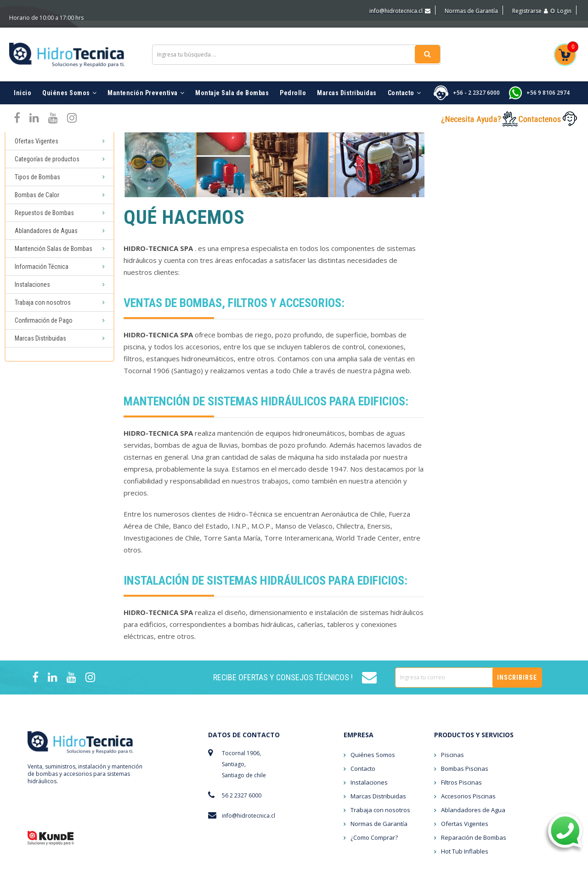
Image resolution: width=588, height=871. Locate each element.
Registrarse (530, 11)
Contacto (404, 74)
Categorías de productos (47, 167)
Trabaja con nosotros (43, 311)
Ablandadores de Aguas (46, 239)
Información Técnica (42, 275)
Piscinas (26, 131)
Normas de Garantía (471, 11)
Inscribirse (517, 625)
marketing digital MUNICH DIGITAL (517, 864)
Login (564, 11)
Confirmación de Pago (44, 329)
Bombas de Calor (37, 203)
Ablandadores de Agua (473, 757)
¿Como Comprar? (374, 785)
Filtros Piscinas (461, 730)
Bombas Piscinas (465, 716)
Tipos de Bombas (37, 185)
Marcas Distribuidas (347, 74)
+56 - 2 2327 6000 (476, 73)
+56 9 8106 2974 (548, 73)
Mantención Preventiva (146, 74)
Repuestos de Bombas (44, 221)
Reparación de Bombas (474, 785)
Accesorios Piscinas (468, 744)
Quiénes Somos (69, 74)
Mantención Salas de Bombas (54, 257)
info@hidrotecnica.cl (400, 11)
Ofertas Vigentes (37, 149)
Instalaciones (32, 293)
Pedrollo (293, 74)
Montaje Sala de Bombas (232, 74)
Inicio (23, 74)
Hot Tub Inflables (465, 799)
